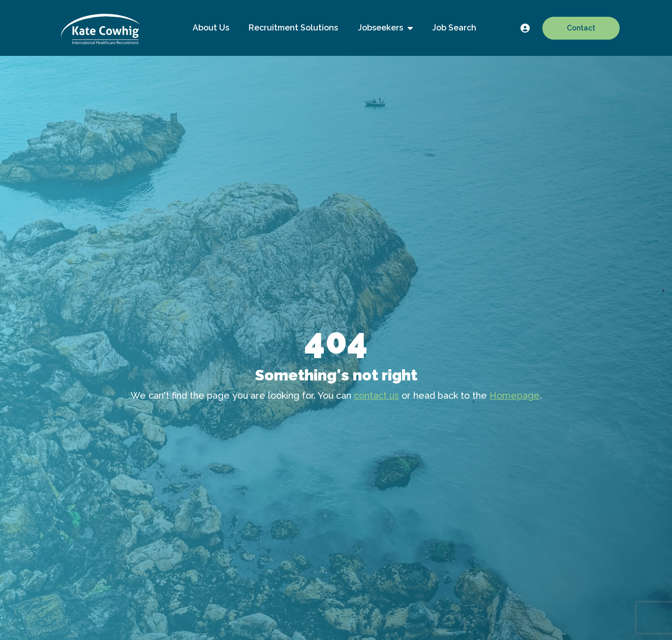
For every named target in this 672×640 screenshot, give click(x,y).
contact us (376, 395)
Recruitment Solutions (293, 28)
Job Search (454, 28)
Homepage (515, 395)
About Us (211, 28)
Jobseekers (381, 28)
